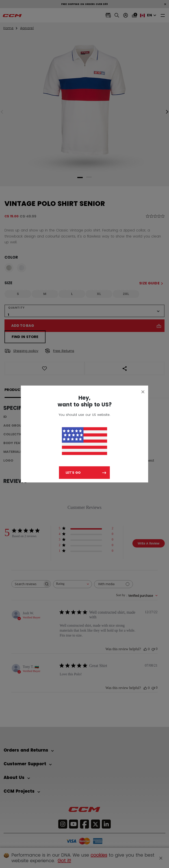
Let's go (73, 473)
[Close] (143, 392)
